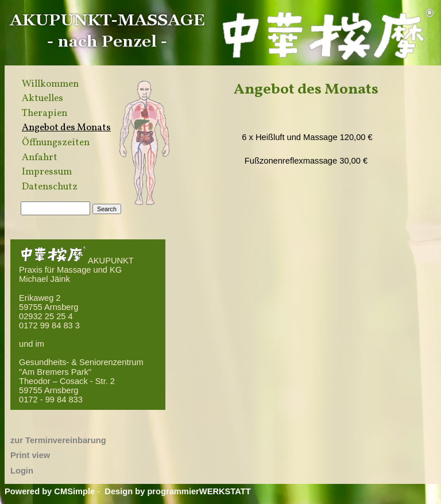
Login (22, 471)
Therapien (45, 114)
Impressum (47, 172)
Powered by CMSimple (50, 491)
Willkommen (50, 84)
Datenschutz (50, 187)
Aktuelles (42, 99)
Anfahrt (40, 158)
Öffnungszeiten (56, 143)
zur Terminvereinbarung (58, 440)
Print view (30, 455)
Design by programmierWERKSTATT (177, 491)
